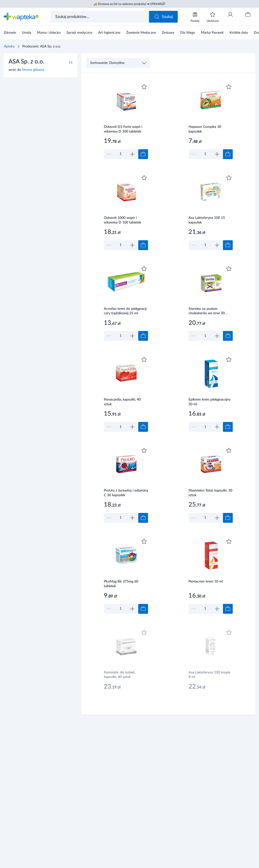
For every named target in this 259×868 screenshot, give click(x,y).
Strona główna (33, 70)
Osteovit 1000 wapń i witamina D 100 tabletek (123, 220)
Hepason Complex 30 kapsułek (205, 129)
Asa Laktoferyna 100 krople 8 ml (209, 675)
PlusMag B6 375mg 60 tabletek (121, 584)
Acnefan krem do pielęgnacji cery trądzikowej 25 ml (125, 311)
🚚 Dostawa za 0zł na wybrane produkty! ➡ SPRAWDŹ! (129, 4)
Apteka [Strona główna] (9, 46)
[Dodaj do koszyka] (143, 154)
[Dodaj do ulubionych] (144, 87)
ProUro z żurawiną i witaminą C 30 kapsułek (126, 493)
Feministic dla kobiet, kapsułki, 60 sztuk (120, 675)
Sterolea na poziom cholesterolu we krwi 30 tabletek (207, 312)
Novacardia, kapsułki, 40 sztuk (122, 402)
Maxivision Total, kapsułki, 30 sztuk (210, 493)
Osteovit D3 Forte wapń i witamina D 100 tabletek (123, 129)
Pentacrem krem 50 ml (206, 582)
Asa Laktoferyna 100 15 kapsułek (207, 220)
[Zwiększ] (132, 154)
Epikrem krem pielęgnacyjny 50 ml (210, 402)
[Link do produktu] (126, 121)
